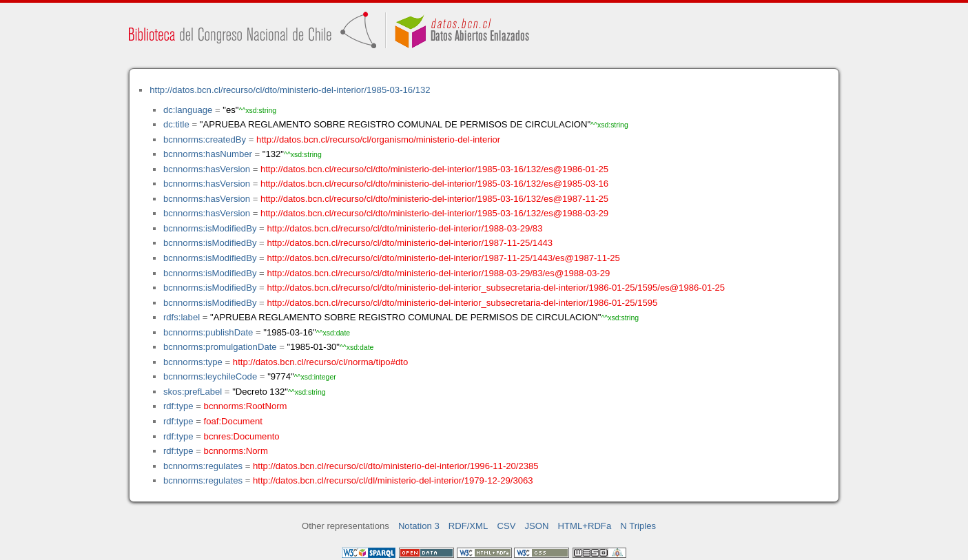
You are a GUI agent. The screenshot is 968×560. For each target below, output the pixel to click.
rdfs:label (182, 317)
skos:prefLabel (193, 392)
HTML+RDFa (585, 526)
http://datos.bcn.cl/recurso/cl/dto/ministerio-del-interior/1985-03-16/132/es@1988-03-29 (434, 213)
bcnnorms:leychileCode (210, 376)
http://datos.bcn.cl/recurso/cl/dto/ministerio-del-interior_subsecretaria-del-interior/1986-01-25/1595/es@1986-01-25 (496, 288)
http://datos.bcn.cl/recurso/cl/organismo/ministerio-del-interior (378, 139)
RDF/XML (468, 526)
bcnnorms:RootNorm (246, 406)
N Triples (638, 526)
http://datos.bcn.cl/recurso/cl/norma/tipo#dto (320, 362)
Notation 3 (419, 526)
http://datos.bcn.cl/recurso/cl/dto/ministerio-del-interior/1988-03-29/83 (404, 228)
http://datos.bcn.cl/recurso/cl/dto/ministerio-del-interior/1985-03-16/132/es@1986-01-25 (434, 169)
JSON (537, 526)
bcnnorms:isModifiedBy (210, 228)
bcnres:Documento (242, 436)
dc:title (176, 124)
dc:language (188, 110)
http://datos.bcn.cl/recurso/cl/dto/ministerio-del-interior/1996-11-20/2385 (396, 466)
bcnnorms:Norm (236, 451)
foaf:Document (233, 421)
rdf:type (178, 406)
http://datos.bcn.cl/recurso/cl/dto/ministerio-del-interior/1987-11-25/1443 (410, 243)
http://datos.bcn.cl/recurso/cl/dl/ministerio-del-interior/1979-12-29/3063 (393, 480)
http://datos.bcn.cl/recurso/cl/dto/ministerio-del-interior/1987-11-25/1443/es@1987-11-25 (443, 258)
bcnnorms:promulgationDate (220, 347)
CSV (506, 526)
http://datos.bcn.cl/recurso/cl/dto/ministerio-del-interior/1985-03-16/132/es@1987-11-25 (434, 199)
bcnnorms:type (193, 362)
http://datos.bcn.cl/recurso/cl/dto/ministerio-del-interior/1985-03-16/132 (290, 90)
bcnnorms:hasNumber (208, 154)
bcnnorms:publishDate (208, 332)
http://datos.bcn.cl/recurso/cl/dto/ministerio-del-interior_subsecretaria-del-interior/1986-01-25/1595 (462, 303)
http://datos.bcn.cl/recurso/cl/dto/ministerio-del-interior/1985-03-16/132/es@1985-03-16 (434, 184)
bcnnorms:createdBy (205, 139)
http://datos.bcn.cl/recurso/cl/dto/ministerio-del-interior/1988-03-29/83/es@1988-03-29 (438, 273)
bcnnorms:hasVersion (207, 169)
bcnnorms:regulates (203, 466)
